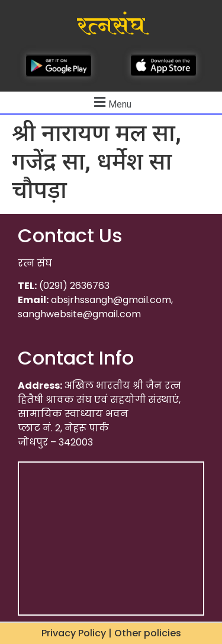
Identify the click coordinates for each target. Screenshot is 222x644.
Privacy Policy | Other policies (111, 633)
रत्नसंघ (111, 26)
